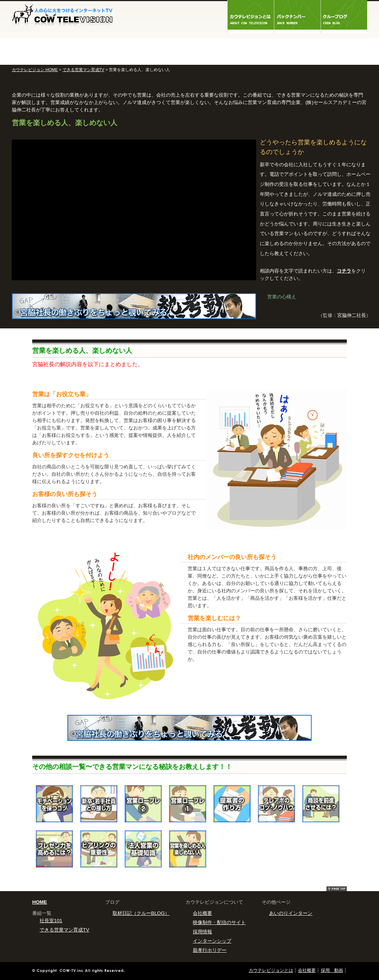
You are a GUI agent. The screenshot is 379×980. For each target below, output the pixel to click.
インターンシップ (212, 941)
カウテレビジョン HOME (35, 70)
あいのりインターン (291, 913)
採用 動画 (332, 970)
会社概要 (202, 913)
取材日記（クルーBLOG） (141, 913)
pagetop (337, 889)
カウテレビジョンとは (271, 970)
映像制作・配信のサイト (219, 922)
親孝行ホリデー (210, 950)
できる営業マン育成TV (83, 70)
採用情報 (202, 932)
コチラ (344, 271)
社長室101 (51, 921)
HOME (40, 902)
